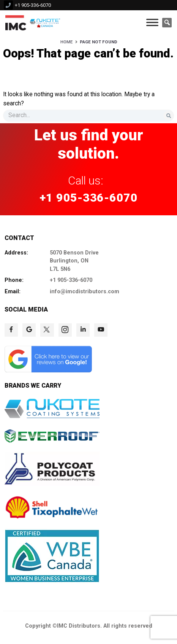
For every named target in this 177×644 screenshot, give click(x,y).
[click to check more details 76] (65, 330)
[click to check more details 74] (29, 330)
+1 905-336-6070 (33, 5)
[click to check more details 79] (48, 370)
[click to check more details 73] (11, 330)
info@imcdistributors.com (85, 292)
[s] (88, 115)
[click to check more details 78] (101, 330)
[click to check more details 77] (83, 330)
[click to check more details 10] (46, 22)
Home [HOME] (66, 42)
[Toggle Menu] (152, 23)
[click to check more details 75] (47, 330)
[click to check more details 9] (16, 22)
